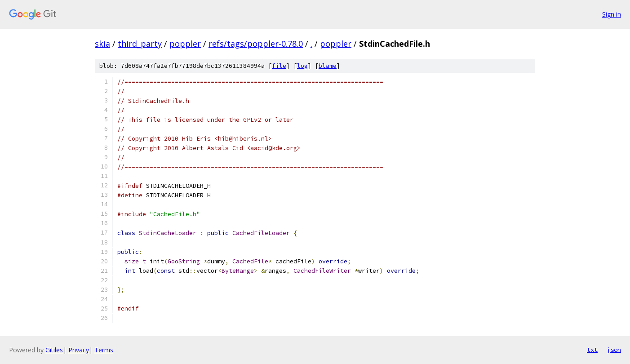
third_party (140, 44)
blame (328, 66)
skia (102, 44)
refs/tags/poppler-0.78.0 (256, 44)
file (279, 66)
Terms (104, 350)
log (302, 66)
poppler (185, 44)
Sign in (612, 14)
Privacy (79, 350)
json (614, 350)
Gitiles (54, 350)
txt (592, 350)
